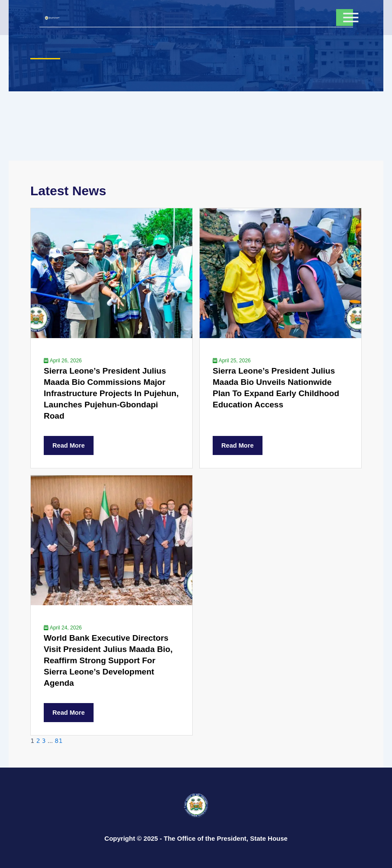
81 (59, 741)
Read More (69, 445)
